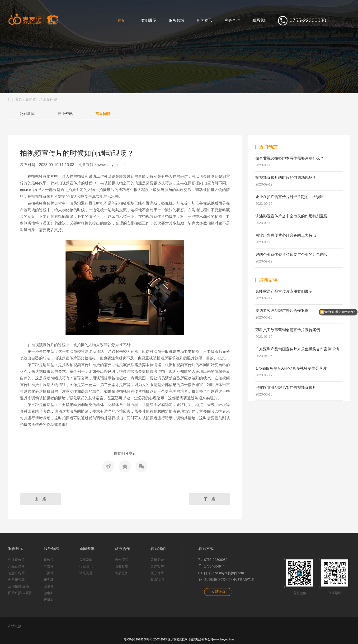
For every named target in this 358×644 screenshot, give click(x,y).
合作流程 (122, 560)
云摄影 (49, 600)
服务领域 (51, 549)
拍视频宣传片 (29, 190)
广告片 (49, 566)
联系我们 (158, 549)
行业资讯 (65, 114)
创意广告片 (16, 573)
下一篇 (209, 499)
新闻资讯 (33, 99)
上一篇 (40, 499)
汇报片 (49, 573)
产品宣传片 (16, 566)
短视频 (49, 580)
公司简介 (157, 560)
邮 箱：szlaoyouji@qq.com (224, 573)
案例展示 (16, 549)
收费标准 (122, 566)
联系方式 (206, 549)
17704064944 (214, 566)
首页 (19, 99)
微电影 (49, 593)
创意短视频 (16, 580)
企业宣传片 (16, 560)
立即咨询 (218, 592)
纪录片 (49, 586)
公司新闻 (27, 114)
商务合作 (122, 549)
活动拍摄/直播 (19, 586)
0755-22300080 (216, 560)
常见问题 (50, 99)
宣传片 (49, 560)
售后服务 (122, 573)
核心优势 (157, 573)
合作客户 (157, 566)
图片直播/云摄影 (20, 593)
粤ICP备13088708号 (136, 639)
